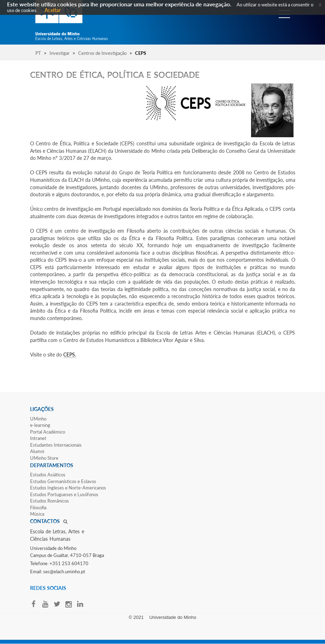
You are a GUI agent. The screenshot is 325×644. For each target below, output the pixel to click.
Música (37, 514)
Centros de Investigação (102, 53)
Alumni (37, 451)
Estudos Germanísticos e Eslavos (63, 481)
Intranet (38, 438)
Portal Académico (48, 432)
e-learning (40, 425)
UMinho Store (44, 458)
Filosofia (38, 507)
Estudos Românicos (50, 501)
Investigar (60, 53)
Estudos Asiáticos (48, 475)
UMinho (38, 419)
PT (38, 53)
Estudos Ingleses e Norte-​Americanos (68, 488)
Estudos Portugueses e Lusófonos (64, 494)
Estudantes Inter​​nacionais (56, 445)
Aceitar (53, 10)
